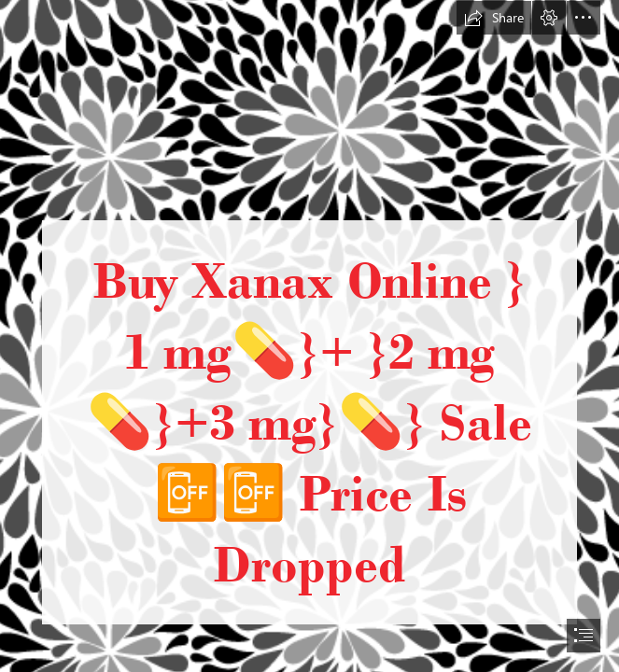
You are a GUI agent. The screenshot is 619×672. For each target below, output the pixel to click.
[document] (309, 336)
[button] (494, 18)
